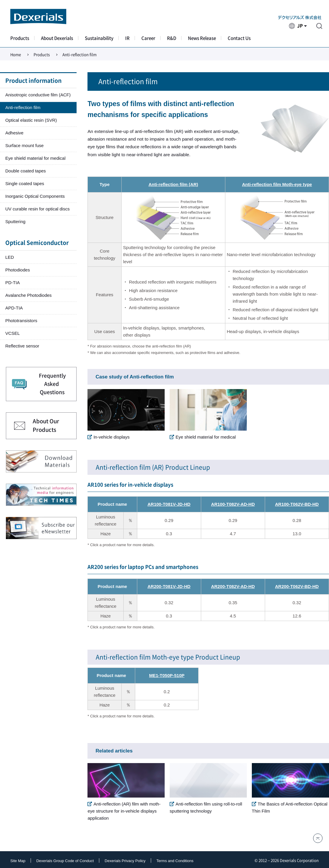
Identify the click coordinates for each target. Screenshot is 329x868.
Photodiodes (18, 270)
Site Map (18, 861)
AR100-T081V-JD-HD (169, 504)
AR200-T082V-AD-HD (233, 586)
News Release (202, 38)
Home (16, 55)
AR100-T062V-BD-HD (297, 504)
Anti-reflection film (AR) (173, 184)
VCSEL (13, 333)
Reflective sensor (22, 346)
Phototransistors (21, 321)
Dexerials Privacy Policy (125, 861)
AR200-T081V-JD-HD (169, 586)
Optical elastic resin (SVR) (31, 120)
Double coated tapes (26, 171)
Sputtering (15, 221)
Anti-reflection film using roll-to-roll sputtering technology (206, 807)
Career (148, 38)
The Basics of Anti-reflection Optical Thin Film (290, 807)
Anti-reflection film (23, 107)
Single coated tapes (25, 183)
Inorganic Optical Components (35, 196)
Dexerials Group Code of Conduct (65, 861)
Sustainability (99, 38)
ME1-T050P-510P (167, 675)
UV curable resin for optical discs (37, 209)
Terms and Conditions (175, 861)
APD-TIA (14, 308)
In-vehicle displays (109, 437)
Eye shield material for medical (203, 437)
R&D (172, 38)
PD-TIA (13, 283)
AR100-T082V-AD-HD (233, 504)
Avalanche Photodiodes (28, 295)
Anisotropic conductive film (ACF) (38, 95)
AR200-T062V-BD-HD (297, 586)
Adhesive (14, 133)
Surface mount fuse (24, 145)
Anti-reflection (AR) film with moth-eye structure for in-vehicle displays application (124, 811)
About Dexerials (57, 38)
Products (20, 38)
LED (10, 257)
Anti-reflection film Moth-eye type (277, 184)
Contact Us (239, 38)
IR (127, 38)
